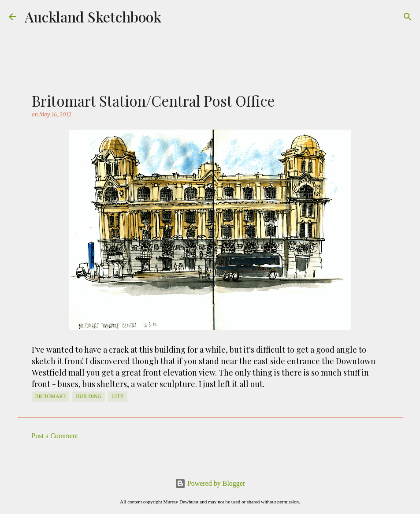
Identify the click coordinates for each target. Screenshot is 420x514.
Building (89, 396)
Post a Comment (55, 436)
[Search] (408, 17)
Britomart (51, 396)
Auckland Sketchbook (93, 17)
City (118, 396)
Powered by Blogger (210, 483)
